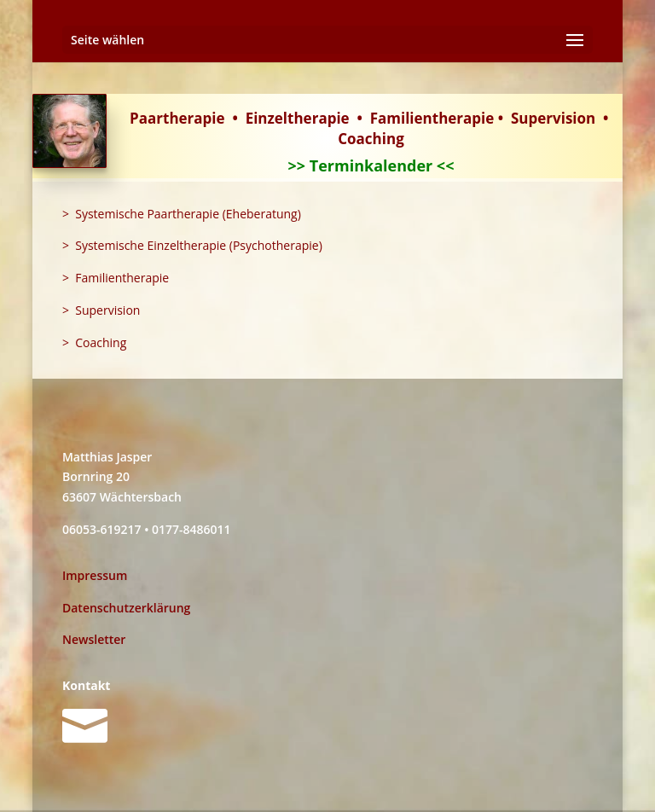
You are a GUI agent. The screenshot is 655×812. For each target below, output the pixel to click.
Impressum (95, 575)
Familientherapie (432, 118)
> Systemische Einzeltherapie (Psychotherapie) (192, 245)
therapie (319, 118)
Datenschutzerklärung (126, 608)
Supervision (553, 118)
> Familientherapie (116, 278)
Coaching (371, 139)
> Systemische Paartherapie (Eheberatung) (182, 214)
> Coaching (94, 342)
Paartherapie (177, 118)
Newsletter (94, 639)
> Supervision (101, 310)
